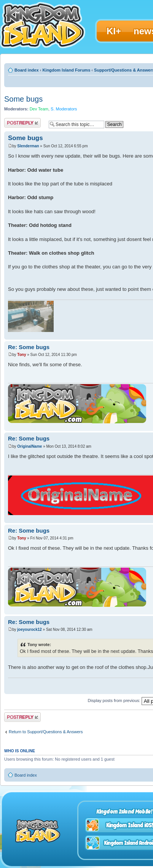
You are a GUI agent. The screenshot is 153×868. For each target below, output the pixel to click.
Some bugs (23, 99)
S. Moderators (64, 109)
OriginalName (29, 446)
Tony (22, 355)
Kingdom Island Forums (66, 70)
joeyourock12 (29, 629)
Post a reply (22, 123)
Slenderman (28, 146)
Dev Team (39, 109)
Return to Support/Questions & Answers (46, 732)
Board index (27, 70)
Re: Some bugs (29, 347)
